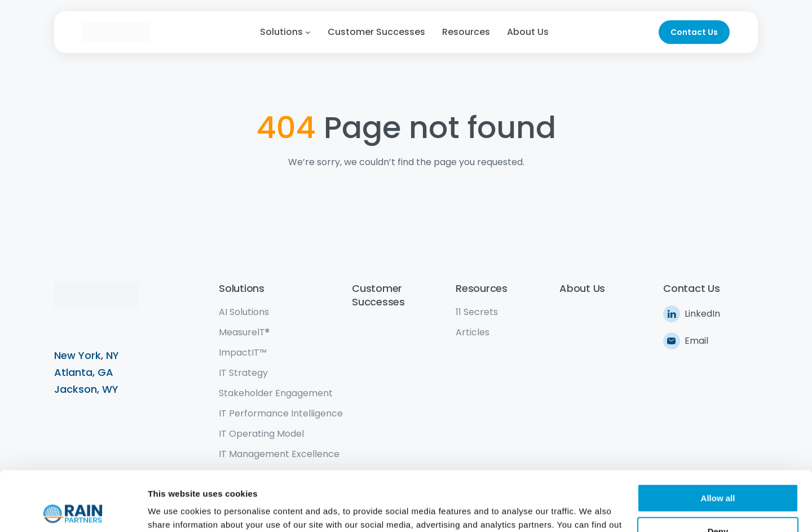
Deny (718, 471)
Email (696, 341)
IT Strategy (243, 373)
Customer (377, 288)
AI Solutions (244, 312)
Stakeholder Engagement (276, 393)
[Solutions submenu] (308, 32)
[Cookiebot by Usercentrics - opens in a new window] (73, 510)
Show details (174, 510)
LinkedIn (702, 314)
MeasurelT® (244, 332)
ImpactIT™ (243, 353)
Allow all (718, 439)
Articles (473, 332)
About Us (582, 288)
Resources (482, 288)
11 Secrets (477, 312)
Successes (378, 302)
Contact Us (694, 32)
